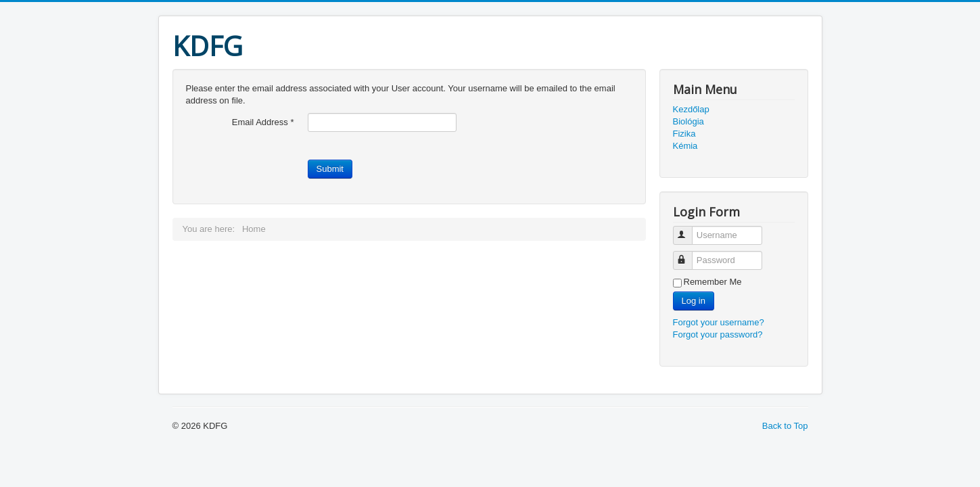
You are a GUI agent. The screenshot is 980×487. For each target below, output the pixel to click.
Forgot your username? (719, 322)
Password (689, 255)
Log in (694, 301)
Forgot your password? (718, 334)
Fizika (684, 134)
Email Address (263, 122)
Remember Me (713, 282)
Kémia (685, 146)
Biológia (689, 121)
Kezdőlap (691, 109)
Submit (330, 169)
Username (689, 230)
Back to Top (785, 426)
